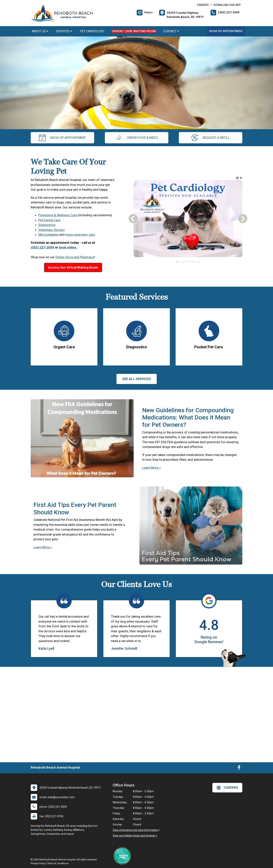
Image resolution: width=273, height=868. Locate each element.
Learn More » (151, 468)
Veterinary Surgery (52, 230)
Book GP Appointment (226, 31)
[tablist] (188, 262)
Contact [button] (171, 31)
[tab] (177, 262)
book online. (68, 247)
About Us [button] (40, 31)
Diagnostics (47, 225)
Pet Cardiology (92, 31)
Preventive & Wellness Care (58, 215)
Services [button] (64, 31)
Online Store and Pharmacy (75, 257)
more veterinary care (80, 235)
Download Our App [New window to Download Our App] (227, 5)
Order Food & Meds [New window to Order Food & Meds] (137, 138)
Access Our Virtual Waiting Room (73, 267)
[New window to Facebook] (239, 768)
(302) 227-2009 (42, 247)
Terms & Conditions (58, 863)
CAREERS (203, 5)
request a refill (211, 138)
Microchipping (48, 235)
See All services (137, 379)
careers (227, 788)
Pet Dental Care (49, 220)
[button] (237, 178)
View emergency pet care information (135, 830)
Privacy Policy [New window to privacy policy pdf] (38, 863)
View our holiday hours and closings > (135, 836)
